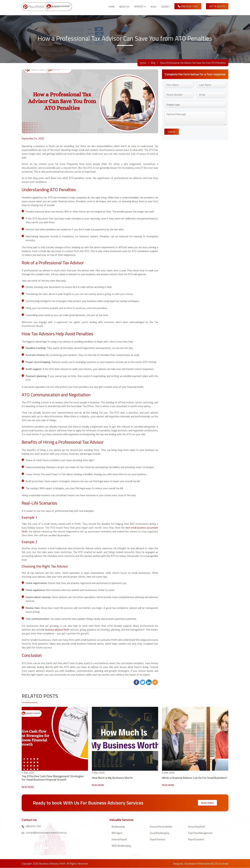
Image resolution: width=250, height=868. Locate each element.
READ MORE (29, 787)
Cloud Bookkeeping (160, 833)
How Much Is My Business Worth (112, 778)
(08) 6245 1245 (188, 6)
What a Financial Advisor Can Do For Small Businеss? (195, 778)
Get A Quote (217, 6)
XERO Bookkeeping (122, 846)
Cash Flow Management (201, 833)
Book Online (207, 803)
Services (135, 7)
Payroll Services (158, 839)
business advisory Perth (60, 630)
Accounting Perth (198, 827)
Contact (164, 7)
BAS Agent (118, 833)
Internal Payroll (120, 839)
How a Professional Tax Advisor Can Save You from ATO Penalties (190, 63)
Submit (172, 132)
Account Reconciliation (162, 827)
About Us (119, 7)
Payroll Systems (197, 839)
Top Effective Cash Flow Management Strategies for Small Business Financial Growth (53, 778)
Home (105, 7)
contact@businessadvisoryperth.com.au (45, 833)
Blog (151, 7)
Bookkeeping (119, 827)
